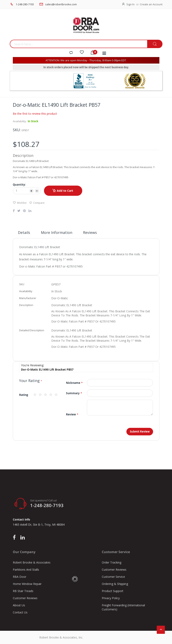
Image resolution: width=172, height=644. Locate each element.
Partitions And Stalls (26, 570)
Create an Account (151, 4)
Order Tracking (112, 562)
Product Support (113, 591)
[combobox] (78, 44)
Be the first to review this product (35, 114)
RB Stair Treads (23, 591)
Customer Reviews (25, 598)
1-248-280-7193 (25, 4)
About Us (19, 605)
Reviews (90, 232)
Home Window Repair (27, 584)
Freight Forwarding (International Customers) (123, 607)
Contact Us (20, 612)
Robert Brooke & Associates (32, 562)
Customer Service (113, 577)
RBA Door (20, 577)
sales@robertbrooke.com (61, 4)
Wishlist (20, 203)
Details (24, 232)
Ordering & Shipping (115, 584)
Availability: (20, 121)
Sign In (130, 4)
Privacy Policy (111, 598)
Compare (37, 203)
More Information (57, 232)
